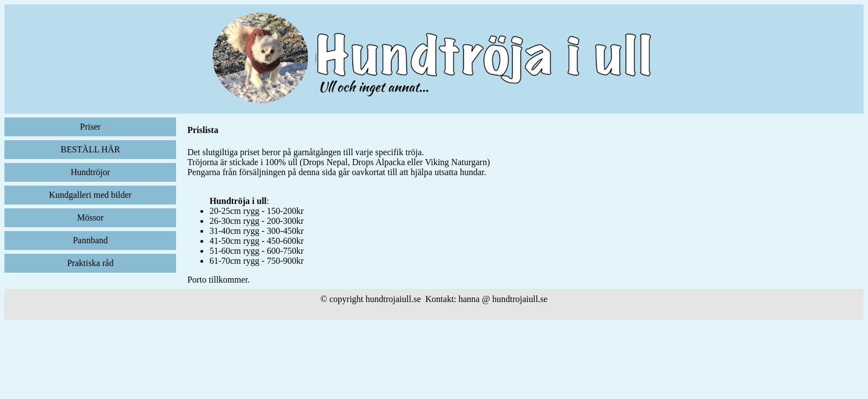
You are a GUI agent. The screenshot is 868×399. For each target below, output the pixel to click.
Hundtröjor (91, 172)
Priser (91, 127)
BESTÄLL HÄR (90, 149)
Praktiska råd (90, 263)
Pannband (91, 240)
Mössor (90, 218)
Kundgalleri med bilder (91, 195)
